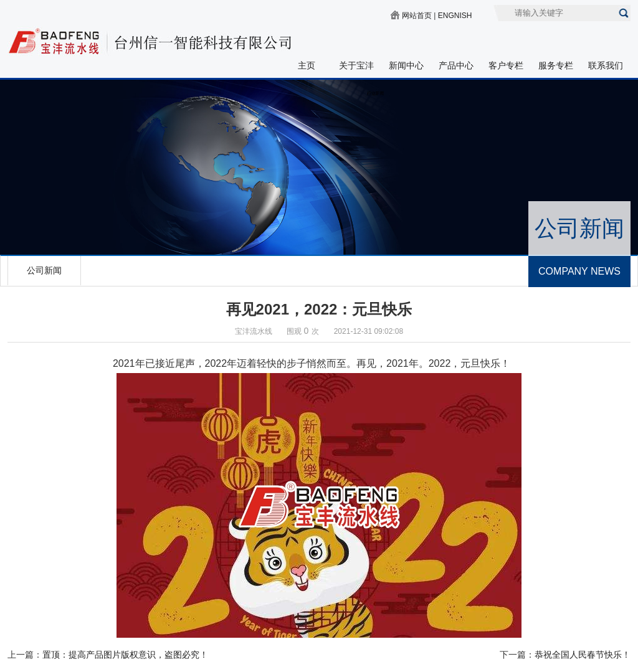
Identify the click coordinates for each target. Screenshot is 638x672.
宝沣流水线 (254, 331)
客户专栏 (506, 65)
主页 (307, 65)
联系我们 (606, 65)
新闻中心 (406, 65)
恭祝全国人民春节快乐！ (583, 655)
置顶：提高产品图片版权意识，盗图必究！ (125, 655)
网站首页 (417, 16)
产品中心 (456, 65)
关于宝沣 (356, 65)
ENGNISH (455, 16)
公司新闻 (44, 270)
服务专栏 (556, 65)
